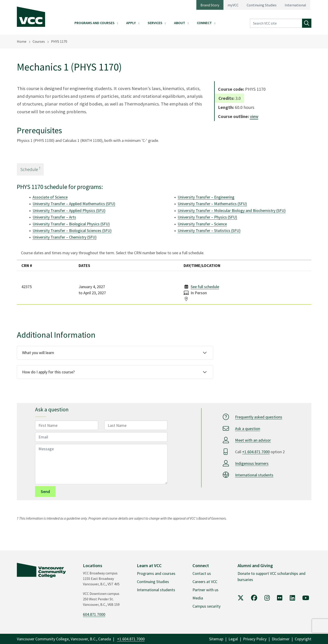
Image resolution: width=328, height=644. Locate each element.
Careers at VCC (205, 582)
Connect (204, 23)
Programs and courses (156, 573)
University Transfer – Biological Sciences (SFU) (72, 230)
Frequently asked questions (259, 417)
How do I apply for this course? (48, 372)
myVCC (233, 5)
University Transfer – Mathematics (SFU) (212, 204)
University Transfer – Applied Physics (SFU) (69, 210)
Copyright (303, 639)
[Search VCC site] (276, 23)
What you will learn (38, 353)
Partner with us (205, 590)
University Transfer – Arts (54, 217)
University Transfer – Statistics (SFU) (209, 230)
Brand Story (210, 5)
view (254, 116)
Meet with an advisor (253, 440)
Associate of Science (50, 197)
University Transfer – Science (202, 224)
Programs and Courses (95, 23)
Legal (233, 639)
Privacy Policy (255, 639)
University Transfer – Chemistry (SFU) (65, 237)
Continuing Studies (262, 5)
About (180, 23)
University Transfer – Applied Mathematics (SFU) (74, 204)
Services (155, 23)
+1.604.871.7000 (256, 452)
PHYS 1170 (59, 41)
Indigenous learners (252, 463)
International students (254, 475)
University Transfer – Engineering (206, 197)
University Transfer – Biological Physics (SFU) (71, 224)
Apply (131, 23)
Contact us (202, 573)
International (295, 5)
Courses (39, 41)
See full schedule (205, 287)
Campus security (206, 606)
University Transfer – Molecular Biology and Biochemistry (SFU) (232, 210)
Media (198, 598)
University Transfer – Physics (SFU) (207, 217)
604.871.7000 (94, 614)
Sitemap (216, 639)
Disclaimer (281, 639)
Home (22, 41)
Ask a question (248, 428)
